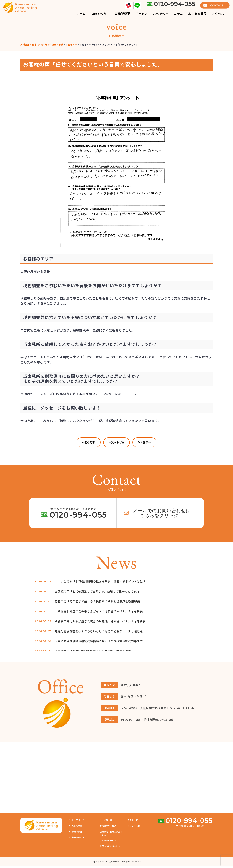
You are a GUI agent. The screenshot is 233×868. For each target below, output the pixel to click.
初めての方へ (78, 828)
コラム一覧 (133, 822)
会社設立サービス (108, 843)
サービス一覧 (106, 822)
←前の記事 (89, 442)
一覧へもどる (117, 442)
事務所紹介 (77, 834)
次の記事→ (144, 442)
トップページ (78, 822)
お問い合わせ (78, 840)
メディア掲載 (134, 828)
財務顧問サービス (108, 828)
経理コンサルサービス (110, 848)
